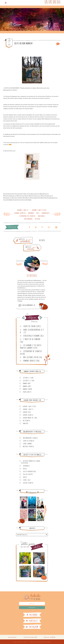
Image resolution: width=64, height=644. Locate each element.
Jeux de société (28, 474)
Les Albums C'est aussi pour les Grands (31, 347)
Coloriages (26, 466)
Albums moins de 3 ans (30, 418)
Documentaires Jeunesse (30, 438)
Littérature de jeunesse (27, 216)
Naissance (41, 216)
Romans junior (27, 389)
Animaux (31, 213)
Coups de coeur (29, 326)
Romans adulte (29, 361)
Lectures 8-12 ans (29, 381)
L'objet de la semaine (32, 339)
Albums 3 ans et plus (39, 210)
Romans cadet (27, 386)
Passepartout (28, 219)
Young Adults (27, 392)
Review (37, 219)
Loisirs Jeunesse (28, 483)
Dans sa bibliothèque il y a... (32, 331)
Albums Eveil (27, 412)
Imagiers (26, 423)
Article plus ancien (27, 238)
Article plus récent (28, 245)
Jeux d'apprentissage (30, 471)
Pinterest (32, 621)
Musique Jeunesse (28, 446)
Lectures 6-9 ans (28, 378)
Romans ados (27, 383)
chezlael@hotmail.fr (29, 305)
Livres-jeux (27, 480)
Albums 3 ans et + (23, 210)
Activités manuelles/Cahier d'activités (31, 462)
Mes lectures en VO (31, 357)
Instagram (32, 627)
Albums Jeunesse (20, 213)
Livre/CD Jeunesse (29, 441)
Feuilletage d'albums (32, 336)
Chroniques (46, 213)
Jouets (25, 477)
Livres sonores (28, 444)
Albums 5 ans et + (29, 409)
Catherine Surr (45, 642)
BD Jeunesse (27, 421)
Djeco (25, 469)
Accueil (42, 240)
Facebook (32, 615)
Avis (38, 213)
